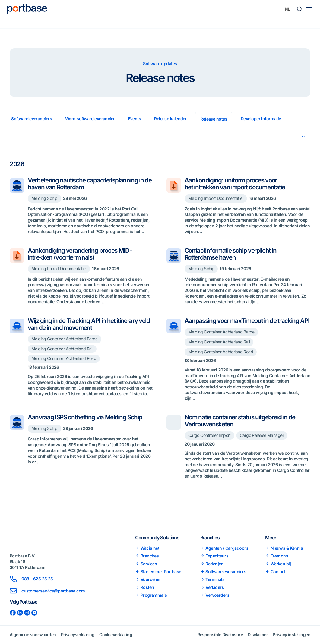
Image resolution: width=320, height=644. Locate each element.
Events (135, 119)
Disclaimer (258, 637)
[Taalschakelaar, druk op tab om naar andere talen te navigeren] (287, 9)
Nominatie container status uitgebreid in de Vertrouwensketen (240, 428)
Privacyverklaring (78, 637)
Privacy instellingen (291, 637)
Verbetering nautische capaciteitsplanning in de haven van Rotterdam (90, 184)
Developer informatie (261, 119)
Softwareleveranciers (32, 119)
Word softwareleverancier (90, 119)
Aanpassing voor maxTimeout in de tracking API (243, 324)
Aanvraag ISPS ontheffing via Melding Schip (85, 424)
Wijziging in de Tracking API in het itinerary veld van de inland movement (89, 324)
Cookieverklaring (116, 637)
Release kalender (170, 119)
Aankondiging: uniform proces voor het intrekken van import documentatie (236, 184)
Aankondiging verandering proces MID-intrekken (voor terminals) (80, 254)
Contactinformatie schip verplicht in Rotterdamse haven (231, 254)
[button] (299, 9)
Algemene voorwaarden (33, 637)
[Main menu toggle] (309, 9)
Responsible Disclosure (220, 637)
